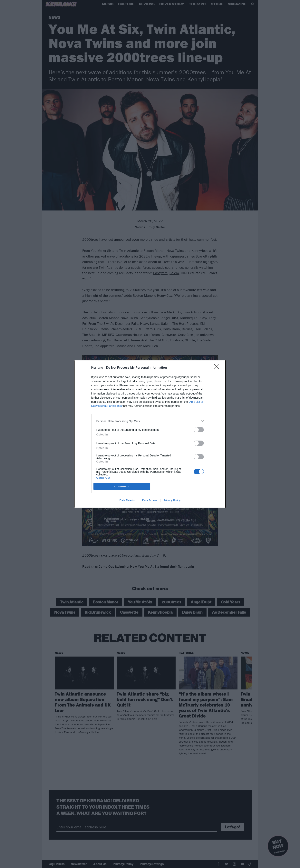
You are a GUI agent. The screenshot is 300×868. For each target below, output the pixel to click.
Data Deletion (128, 500)
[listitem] (150, 421)
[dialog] (150, 434)
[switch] (199, 430)
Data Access (150, 500)
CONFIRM (122, 487)
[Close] (218, 368)
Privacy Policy (172, 500)
